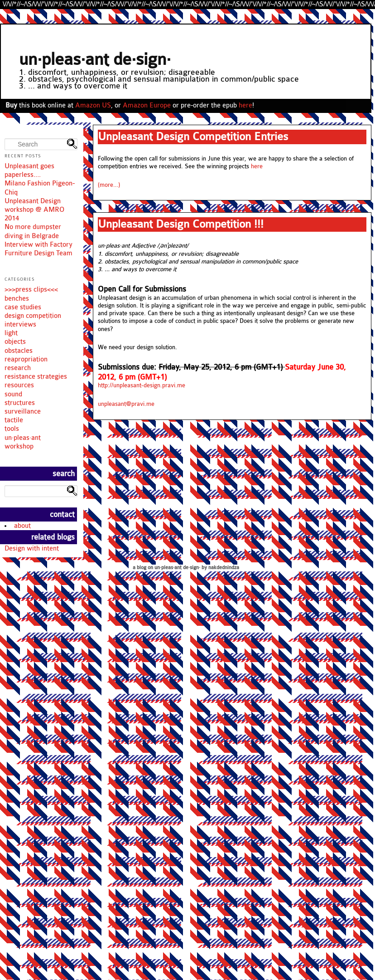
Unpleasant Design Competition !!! (181, 224)
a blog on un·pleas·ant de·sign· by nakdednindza (186, 568)
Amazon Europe (147, 105)
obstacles (19, 351)
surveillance (23, 412)
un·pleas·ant (23, 438)
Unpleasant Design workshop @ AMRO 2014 (34, 210)
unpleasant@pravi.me (126, 404)
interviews (20, 324)
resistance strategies (36, 377)
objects (15, 342)
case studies (23, 307)
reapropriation (26, 359)
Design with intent (32, 549)
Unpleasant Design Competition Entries (193, 137)
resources (19, 385)
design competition (33, 316)
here (245, 105)
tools (12, 429)
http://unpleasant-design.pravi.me (142, 385)
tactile (14, 420)
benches (17, 299)
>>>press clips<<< (31, 290)
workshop (19, 446)
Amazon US (93, 105)
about (22, 526)
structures (20, 403)
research (18, 368)
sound (13, 394)
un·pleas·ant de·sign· (95, 60)
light (11, 333)
